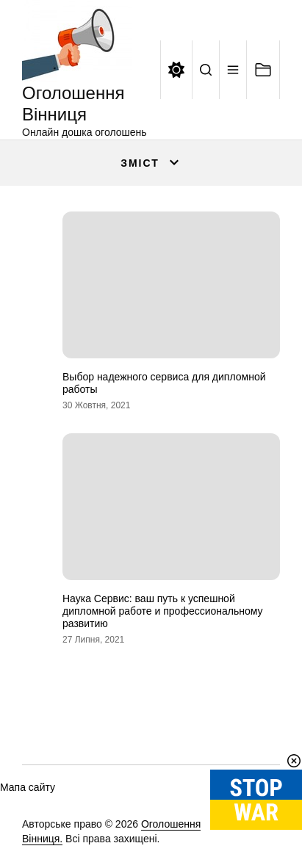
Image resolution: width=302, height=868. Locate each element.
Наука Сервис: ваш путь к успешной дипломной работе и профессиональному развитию (163, 611)
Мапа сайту (28, 787)
